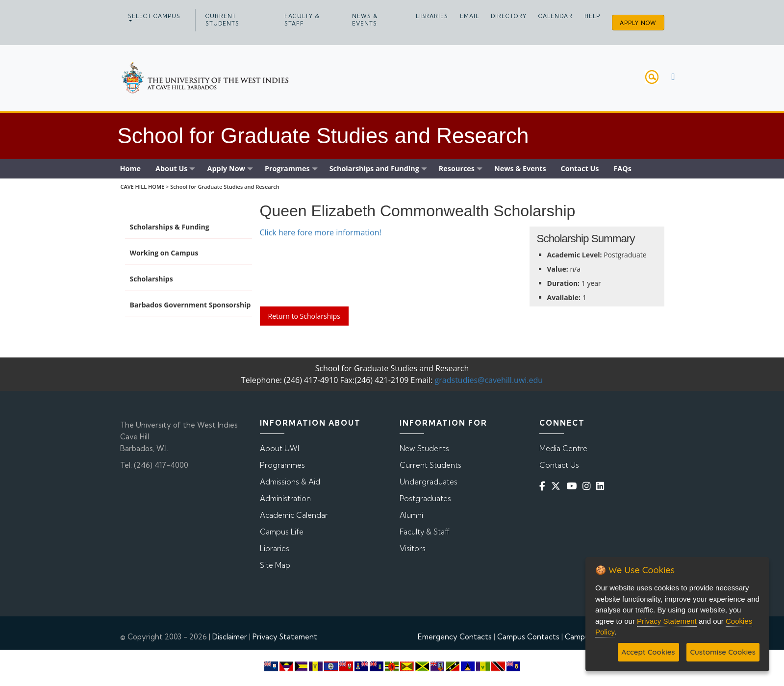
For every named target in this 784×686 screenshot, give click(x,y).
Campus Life (282, 532)
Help (592, 16)
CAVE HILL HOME (142, 187)
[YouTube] (573, 486)
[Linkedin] (602, 486)
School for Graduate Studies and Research (225, 187)
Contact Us (559, 465)
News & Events (365, 20)
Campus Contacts (528, 637)
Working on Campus (164, 253)
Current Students (222, 20)
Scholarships (152, 279)
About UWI (279, 448)
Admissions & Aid (290, 482)
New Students (424, 448)
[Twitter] (558, 486)
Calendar (556, 16)
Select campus (154, 16)
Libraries (432, 16)
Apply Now (638, 23)
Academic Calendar (294, 515)
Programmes (282, 465)
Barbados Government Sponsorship (190, 305)
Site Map (275, 565)
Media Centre (563, 448)
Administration (285, 498)
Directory (509, 16)
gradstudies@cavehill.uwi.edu (489, 380)
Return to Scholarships (304, 316)
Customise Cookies (723, 652)
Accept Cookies (648, 652)
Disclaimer (230, 637)
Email (469, 16)
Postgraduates (425, 498)
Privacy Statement (285, 637)
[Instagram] (588, 486)
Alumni (411, 515)
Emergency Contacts (455, 637)
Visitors (413, 548)
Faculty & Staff (302, 20)
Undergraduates (429, 482)
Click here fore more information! (321, 232)
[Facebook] (544, 486)
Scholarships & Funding (170, 227)
